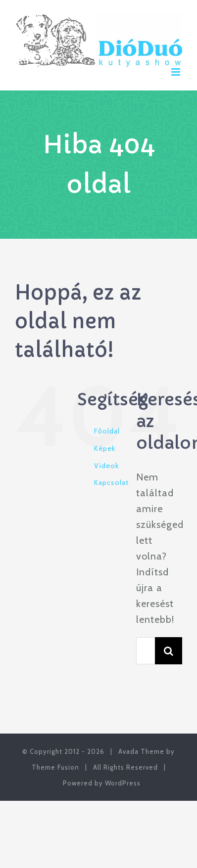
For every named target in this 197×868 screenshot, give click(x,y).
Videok (106, 466)
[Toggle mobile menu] (177, 72)
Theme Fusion (55, 767)
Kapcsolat (111, 482)
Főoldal (107, 431)
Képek (105, 448)
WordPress (123, 783)
